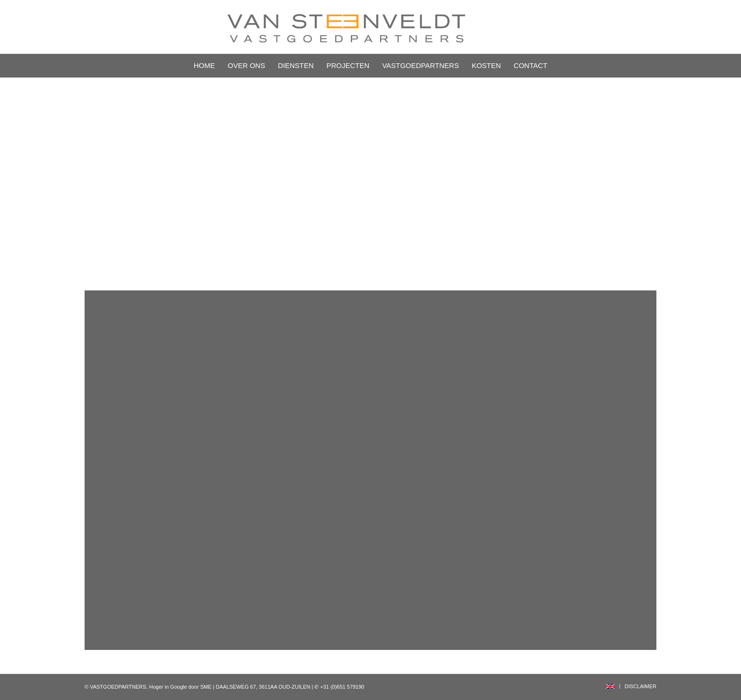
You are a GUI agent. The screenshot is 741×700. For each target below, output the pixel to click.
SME (206, 687)
